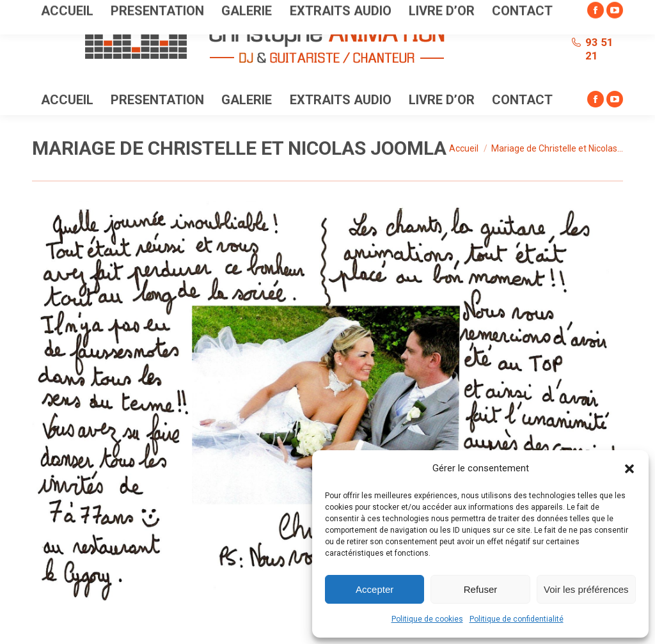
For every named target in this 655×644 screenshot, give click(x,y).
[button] (629, 469)
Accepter (375, 589)
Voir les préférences (586, 589)
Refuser (481, 589)
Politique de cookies (427, 619)
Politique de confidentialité (517, 619)
